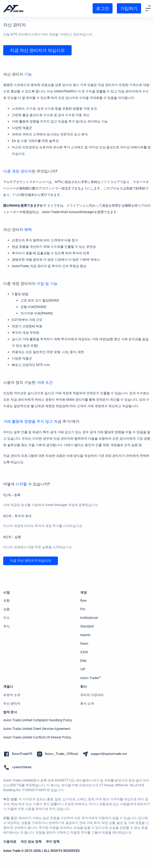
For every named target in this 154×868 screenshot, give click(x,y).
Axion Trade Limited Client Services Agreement (37, 729)
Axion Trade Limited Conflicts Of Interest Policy (37, 737)
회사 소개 (87, 703)
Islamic (85, 635)
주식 (6, 626)
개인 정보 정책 (31, 841)
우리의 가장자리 (92, 695)
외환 (6, 600)
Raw (83, 600)
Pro (83, 609)
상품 (6, 609)
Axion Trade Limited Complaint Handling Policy (38, 720)
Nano (84, 643)
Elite (83, 661)
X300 (84, 652)
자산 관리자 (12, 703)
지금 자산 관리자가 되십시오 (37, 50)
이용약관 (10, 841)
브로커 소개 (12, 695)
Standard (87, 626)
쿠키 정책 (53, 841)
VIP (83, 669)
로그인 (103, 8)
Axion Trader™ (91, 678)
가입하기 (129, 8)
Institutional (89, 618)
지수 (6, 618)
